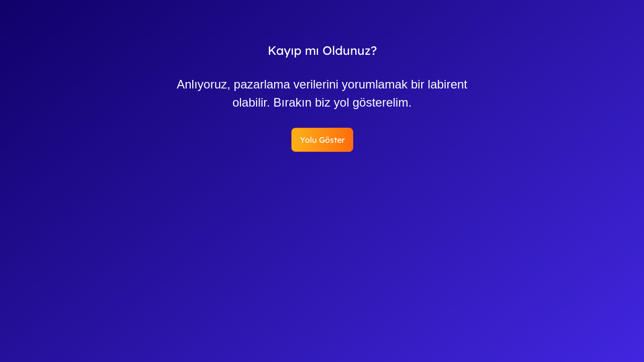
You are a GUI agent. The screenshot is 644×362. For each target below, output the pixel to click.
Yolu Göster (322, 140)
